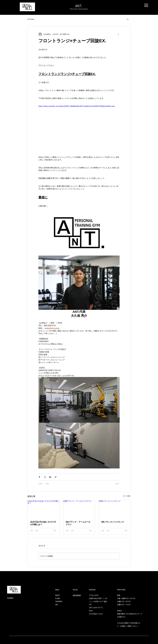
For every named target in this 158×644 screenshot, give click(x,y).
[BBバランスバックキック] (115, 509)
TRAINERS (59, 601)
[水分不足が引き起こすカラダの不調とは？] (43, 509)
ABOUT (58, 595)
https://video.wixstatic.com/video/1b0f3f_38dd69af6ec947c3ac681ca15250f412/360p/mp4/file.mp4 (77, 106)
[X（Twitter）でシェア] (45, 477)
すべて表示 (127, 496)
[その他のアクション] (118, 34)
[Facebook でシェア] (39, 477)
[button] (146, 5)
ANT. (79, 6)
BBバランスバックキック (113, 522)
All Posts (31, 19)
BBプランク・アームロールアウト (78, 523)
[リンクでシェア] (56, 477)
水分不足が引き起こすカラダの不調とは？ (43, 523)
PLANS (57, 598)
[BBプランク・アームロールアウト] (79, 509)
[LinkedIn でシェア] (50, 477)
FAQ (57, 605)
